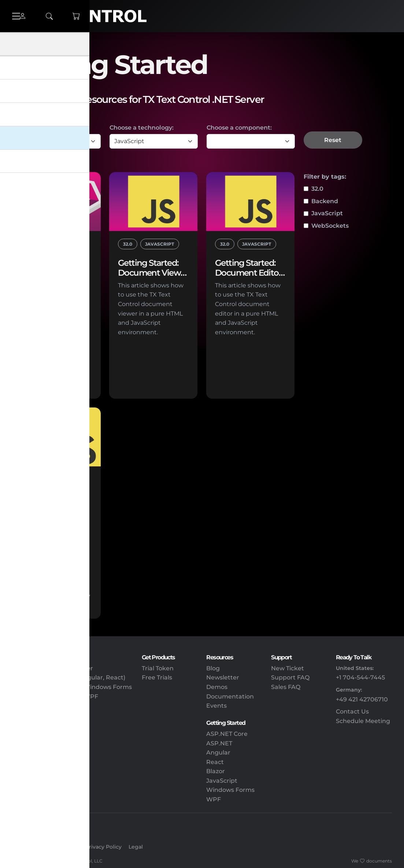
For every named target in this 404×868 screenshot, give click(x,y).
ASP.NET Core (227, 734)
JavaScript (327, 213)
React (215, 762)
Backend (325, 201)
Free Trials (157, 677)
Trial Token (158, 668)
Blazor (216, 771)
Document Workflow (44, 790)
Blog (213, 668)
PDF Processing (36, 762)
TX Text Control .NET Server (53, 668)
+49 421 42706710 (362, 699)
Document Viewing (41, 781)
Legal (136, 847)
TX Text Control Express (47, 706)
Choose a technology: (142, 128)
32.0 (317, 189)
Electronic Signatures (45, 771)
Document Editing (40, 752)
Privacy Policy (103, 847)
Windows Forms (230, 790)
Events (216, 706)
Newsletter (223, 677)
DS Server (27, 715)
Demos (217, 687)
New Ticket (288, 668)
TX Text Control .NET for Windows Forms (72, 687)
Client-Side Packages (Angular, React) (69, 677)
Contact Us (352, 711)
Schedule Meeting (363, 721)
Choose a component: (239, 128)
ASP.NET (219, 743)
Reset (333, 140)
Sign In (22, 847)
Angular (218, 752)
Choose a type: (34, 128)
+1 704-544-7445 (360, 677)
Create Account (58, 847)
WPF (214, 799)
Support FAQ (290, 677)
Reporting (28, 743)
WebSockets (330, 226)
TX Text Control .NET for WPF (55, 696)
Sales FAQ (286, 687)
